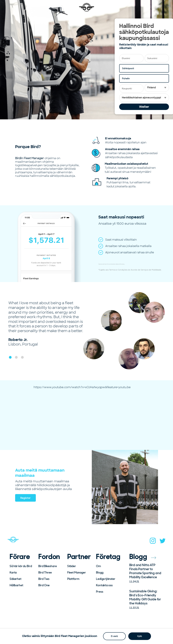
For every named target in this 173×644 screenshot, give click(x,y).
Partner (79, 557)
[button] (10, 357)
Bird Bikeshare (47, 566)
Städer (72, 566)
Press (100, 592)
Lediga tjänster (106, 579)
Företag (108, 557)
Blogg (100, 572)
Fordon (49, 557)
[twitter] (163, 542)
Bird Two (44, 579)
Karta (13, 572)
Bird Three (45, 572)
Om (98, 566)
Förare (20, 557)
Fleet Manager (77, 572)
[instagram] (153, 542)
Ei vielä (114, 636)
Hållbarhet (16, 585)
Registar (25, 498)
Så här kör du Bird (21, 566)
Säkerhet (15, 579)
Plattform (73, 579)
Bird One (44, 585)
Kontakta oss (104, 585)
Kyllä (140, 636)
